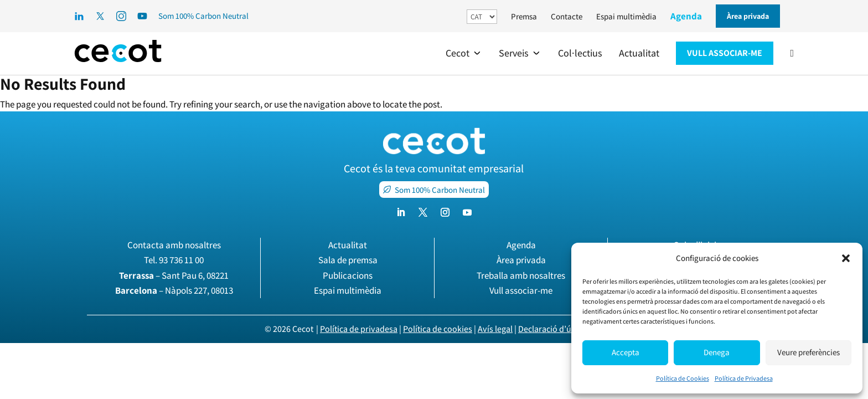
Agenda (686, 16)
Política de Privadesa (744, 378)
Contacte (567, 16)
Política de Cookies (683, 378)
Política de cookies (438, 329)
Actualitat (348, 245)
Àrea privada (521, 260)
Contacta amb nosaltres (174, 245)
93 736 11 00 (181, 260)
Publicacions (348, 275)
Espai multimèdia (626, 16)
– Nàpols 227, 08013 (174, 290)
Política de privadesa (359, 329)
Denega (717, 352)
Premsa (524, 16)
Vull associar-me (521, 290)
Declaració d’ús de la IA (561, 329)
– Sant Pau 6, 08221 (174, 275)
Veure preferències (808, 352)
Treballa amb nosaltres (521, 275)
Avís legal (495, 329)
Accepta (626, 352)
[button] (846, 258)
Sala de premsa (348, 260)
